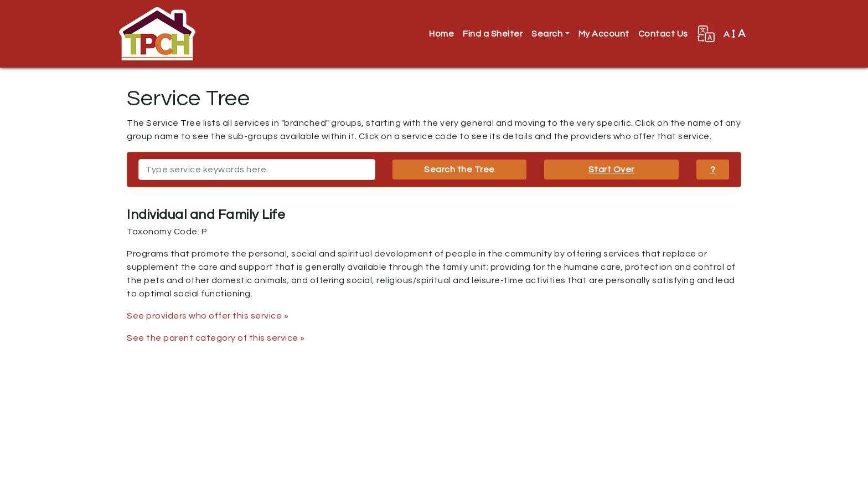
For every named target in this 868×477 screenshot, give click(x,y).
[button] (706, 34)
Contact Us (663, 34)
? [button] (713, 170)
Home (441, 34)
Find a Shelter (493, 34)
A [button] (735, 34)
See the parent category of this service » (216, 338)
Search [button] (547, 34)
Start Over (611, 170)
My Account (604, 34)
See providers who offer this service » (208, 316)
